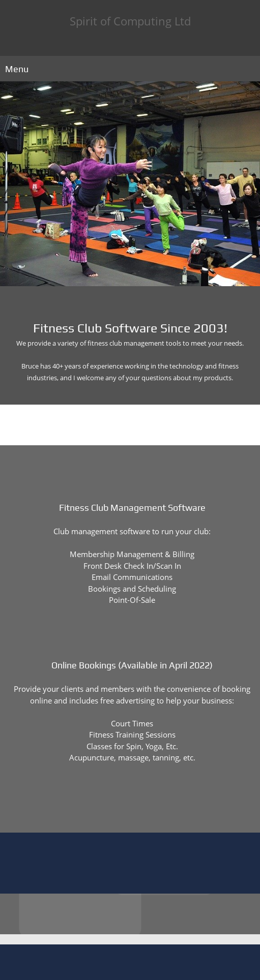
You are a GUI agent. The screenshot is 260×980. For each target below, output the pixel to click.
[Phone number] (123, 802)
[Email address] (138, 802)
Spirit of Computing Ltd (130, 21)
